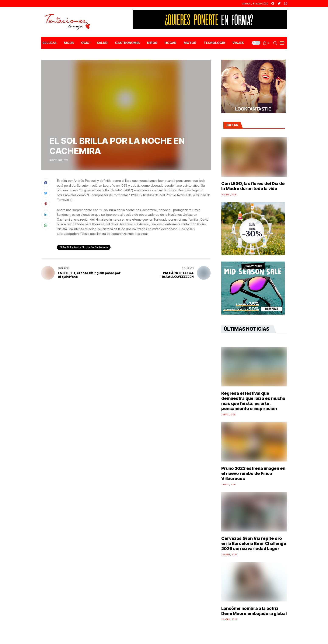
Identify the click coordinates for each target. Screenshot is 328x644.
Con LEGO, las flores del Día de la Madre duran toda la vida (253, 186)
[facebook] (273, 3)
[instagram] (286, 3)
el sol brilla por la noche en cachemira (84, 247)
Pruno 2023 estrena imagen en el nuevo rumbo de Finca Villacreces (253, 473)
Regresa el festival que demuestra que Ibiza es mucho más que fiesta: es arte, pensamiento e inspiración (253, 401)
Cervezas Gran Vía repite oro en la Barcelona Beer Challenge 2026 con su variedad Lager (254, 543)
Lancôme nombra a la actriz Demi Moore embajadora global (254, 611)
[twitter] (279, 3)
